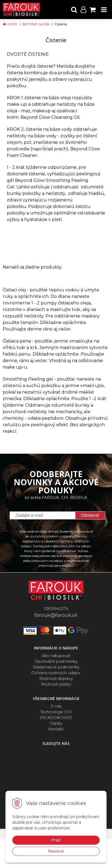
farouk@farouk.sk (56, 615)
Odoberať (90, 515)
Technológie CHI (56, 712)
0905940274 (56, 609)
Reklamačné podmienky (56, 667)
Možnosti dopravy (56, 679)
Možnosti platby (56, 684)
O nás (56, 706)
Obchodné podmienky (56, 661)
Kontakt (56, 729)
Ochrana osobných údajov (56, 673)
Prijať (56, 840)
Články (56, 723)
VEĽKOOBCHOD (56, 718)
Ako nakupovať (56, 656)
